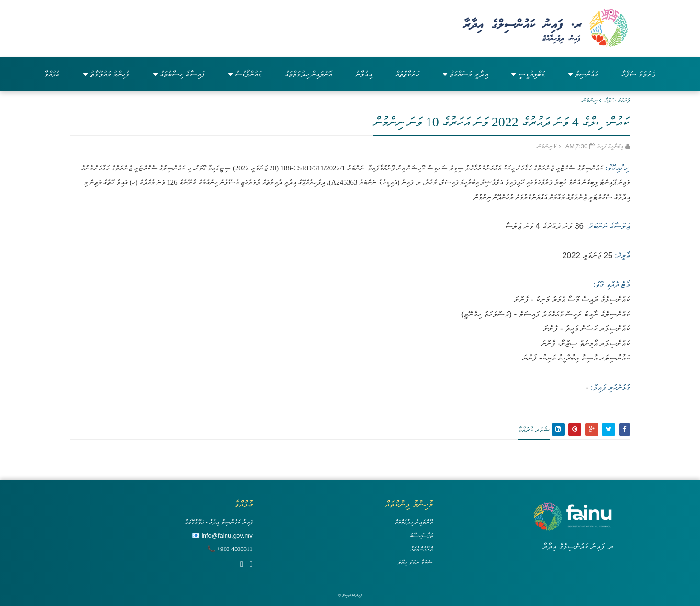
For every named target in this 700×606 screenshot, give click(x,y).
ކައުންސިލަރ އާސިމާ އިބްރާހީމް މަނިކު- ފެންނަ (576, 358)
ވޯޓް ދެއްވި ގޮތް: (612, 285)
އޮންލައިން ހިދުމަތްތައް (308, 74)
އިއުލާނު (364, 74)
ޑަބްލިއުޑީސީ (528, 74)
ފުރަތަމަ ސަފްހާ (639, 74)
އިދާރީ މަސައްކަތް (465, 74)
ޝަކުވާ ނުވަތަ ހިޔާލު (415, 562)
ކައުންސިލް (583, 74)
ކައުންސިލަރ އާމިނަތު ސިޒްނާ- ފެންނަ (586, 343)
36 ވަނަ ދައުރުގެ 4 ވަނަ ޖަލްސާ (544, 226)
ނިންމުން (590, 100)
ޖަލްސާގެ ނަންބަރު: (608, 226)
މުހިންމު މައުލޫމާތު (107, 74)
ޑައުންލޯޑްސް (245, 74)
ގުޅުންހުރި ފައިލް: (610, 387)
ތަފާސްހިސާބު (421, 535)
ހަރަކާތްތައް (407, 74)
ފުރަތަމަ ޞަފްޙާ (617, 100)
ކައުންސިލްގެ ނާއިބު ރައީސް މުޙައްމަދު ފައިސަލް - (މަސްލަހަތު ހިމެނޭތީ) (546, 314)
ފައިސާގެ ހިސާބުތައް (179, 74)
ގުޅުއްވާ (52, 74)
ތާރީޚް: (622, 255)
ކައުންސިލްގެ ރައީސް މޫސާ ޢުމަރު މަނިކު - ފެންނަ (572, 299)
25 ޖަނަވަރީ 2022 (587, 255)
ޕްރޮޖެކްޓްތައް (422, 549)
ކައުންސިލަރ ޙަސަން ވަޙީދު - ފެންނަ (587, 329)
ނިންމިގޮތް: (617, 168)
